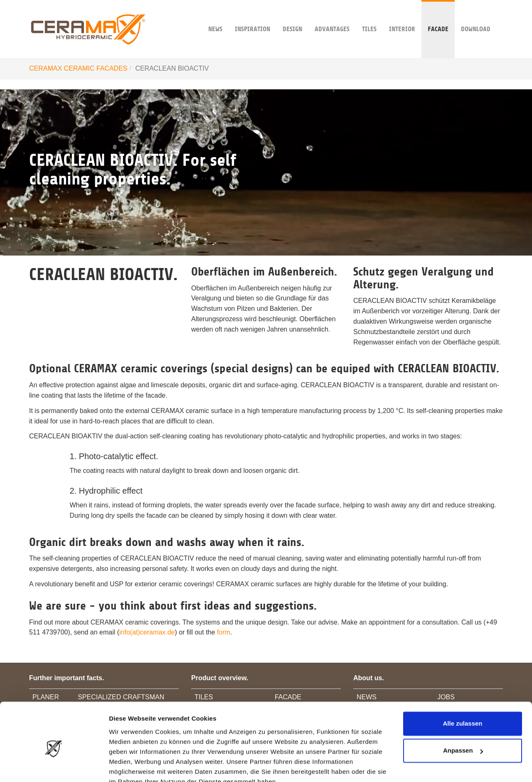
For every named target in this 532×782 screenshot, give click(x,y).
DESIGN (292, 16)
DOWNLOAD (476, 16)
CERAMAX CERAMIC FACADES (78, 68)
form (224, 632)
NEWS (215, 16)
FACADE (438, 16)
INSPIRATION (252, 16)
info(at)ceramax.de (147, 632)
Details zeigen (130, 766)
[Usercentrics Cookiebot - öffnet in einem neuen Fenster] (54, 766)
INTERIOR (402, 16)
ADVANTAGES (332, 16)
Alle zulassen (462, 685)
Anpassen (463, 712)
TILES (369, 16)
